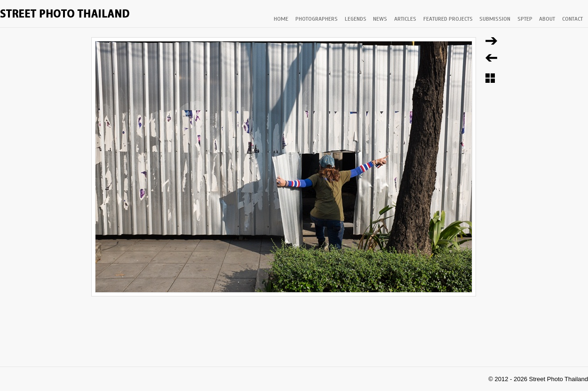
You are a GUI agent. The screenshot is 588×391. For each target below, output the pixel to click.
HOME (281, 19)
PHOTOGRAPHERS (317, 19)
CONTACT (572, 19)
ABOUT (547, 19)
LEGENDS (356, 19)
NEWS (380, 19)
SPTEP (525, 19)
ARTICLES (405, 19)
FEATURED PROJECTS (448, 19)
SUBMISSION (495, 19)
